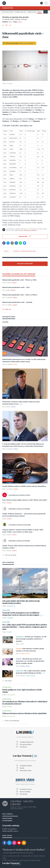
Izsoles (22, 768)
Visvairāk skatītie (26, 745)
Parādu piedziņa (30, 676)
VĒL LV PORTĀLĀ (8, 563)
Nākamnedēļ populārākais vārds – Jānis (16, 287)
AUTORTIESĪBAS (7, 821)
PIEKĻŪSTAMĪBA (7, 819)
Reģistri (14, 283)
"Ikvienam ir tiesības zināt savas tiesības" (24, 850)
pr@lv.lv (16, 831)
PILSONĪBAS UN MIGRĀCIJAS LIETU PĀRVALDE (19, 274)
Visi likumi (23, 747)
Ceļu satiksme (11, 695)
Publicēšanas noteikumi (30, 230)
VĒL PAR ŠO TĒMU (9, 317)
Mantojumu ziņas (26, 771)
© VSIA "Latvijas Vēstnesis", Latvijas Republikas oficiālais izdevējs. (22, 860)
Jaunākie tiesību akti (27, 742)
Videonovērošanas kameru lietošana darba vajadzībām (25, 713)
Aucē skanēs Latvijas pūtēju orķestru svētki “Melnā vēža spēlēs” (25, 500)
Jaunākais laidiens (26, 766)
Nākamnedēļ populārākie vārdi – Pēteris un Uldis (19, 280)
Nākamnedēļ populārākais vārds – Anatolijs (17, 302)
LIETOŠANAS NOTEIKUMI (10, 816)
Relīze (11, 22)
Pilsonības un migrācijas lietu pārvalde (15, 17)
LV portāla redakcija (11, 826)
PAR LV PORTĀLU (8, 814)
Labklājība (10, 618)
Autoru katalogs (25, 792)
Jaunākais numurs (26, 789)
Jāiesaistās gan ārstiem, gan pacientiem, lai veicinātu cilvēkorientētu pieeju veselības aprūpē (30, 661)
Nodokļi (9, 632)
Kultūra (20, 22)
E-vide (22, 644)
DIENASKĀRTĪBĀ (8, 8)
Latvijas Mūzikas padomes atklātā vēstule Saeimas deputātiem (24, 486)
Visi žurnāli (23, 794)
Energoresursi (11, 606)
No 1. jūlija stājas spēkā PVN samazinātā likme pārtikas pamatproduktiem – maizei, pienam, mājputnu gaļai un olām (25, 627)
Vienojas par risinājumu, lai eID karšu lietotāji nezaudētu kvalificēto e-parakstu (31, 639)
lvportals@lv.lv (12, 829)
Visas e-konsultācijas (12, 721)
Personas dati (11, 716)
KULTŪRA (5, 322)
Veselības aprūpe (25, 654)
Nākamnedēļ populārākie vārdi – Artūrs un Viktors (20, 295)
